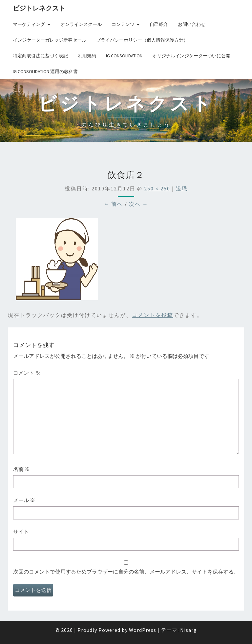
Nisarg (189, 630)
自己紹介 (159, 24)
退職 (182, 188)
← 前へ (113, 204)
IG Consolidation (124, 56)
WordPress (143, 630)
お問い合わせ (192, 24)
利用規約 (87, 56)
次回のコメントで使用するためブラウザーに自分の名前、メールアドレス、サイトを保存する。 (126, 572)
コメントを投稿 (153, 315)
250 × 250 (157, 188)
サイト (21, 532)
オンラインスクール (81, 24)
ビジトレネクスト (39, 8)
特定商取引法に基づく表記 (40, 56)
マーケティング (29, 24)
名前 (21, 469)
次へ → (139, 204)
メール (24, 500)
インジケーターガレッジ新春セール (50, 40)
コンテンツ (123, 24)
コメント (27, 373)
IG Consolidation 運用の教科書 (45, 71)
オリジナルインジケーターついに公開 (191, 56)
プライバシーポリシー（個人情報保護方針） (142, 40)
